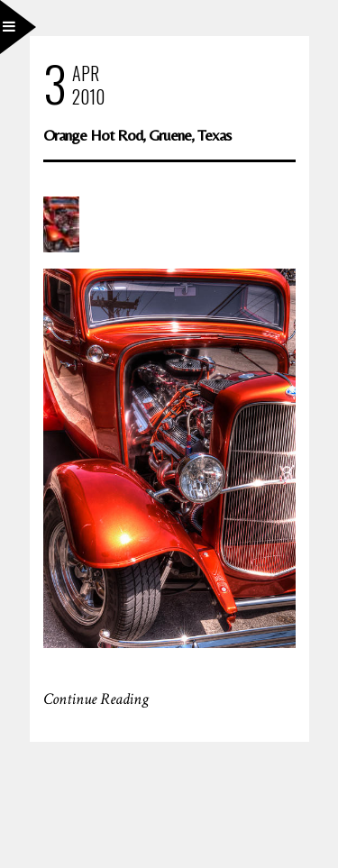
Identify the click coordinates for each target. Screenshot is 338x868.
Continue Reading (96, 699)
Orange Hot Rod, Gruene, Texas (137, 135)
